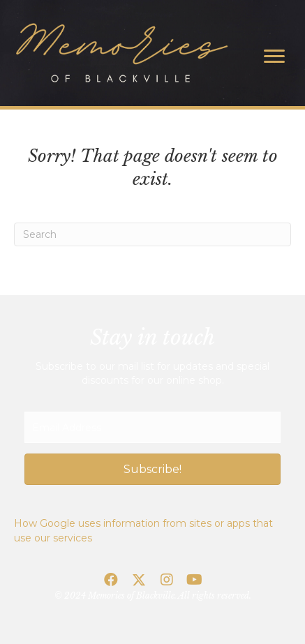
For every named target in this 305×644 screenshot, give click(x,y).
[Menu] (274, 57)
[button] (152, 469)
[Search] (152, 234)
